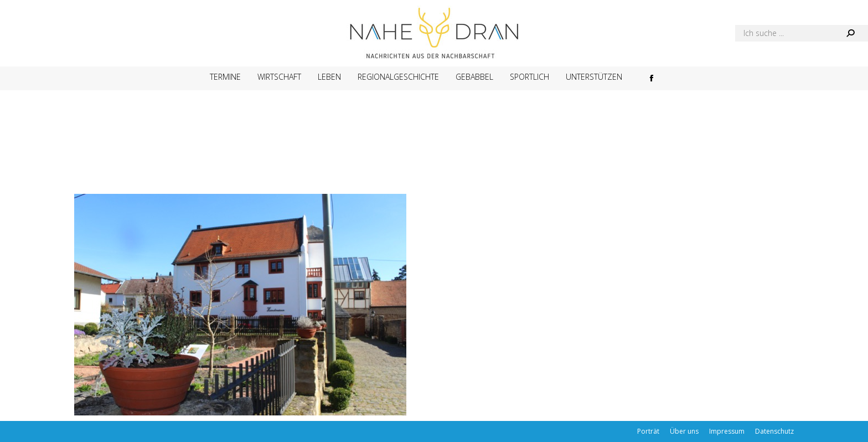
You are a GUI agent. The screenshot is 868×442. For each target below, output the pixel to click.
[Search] (802, 33)
